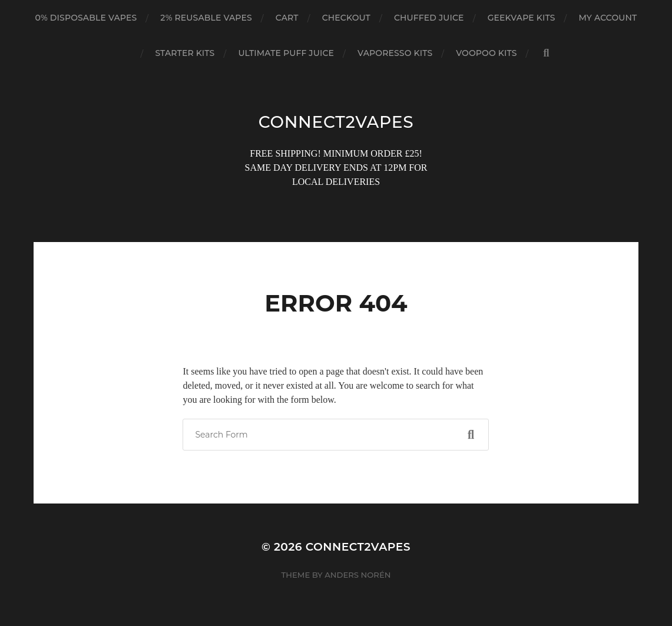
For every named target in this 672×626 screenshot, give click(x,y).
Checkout (346, 18)
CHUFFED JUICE (429, 18)
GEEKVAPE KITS (522, 18)
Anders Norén (357, 575)
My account (608, 18)
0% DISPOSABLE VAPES (86, 18)
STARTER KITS (185, 53)
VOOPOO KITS (486, 53)
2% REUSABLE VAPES (206, 18)
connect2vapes (336, 122)
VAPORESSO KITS (395, 53)
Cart (287, 18)
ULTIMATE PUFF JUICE (286, 53)
